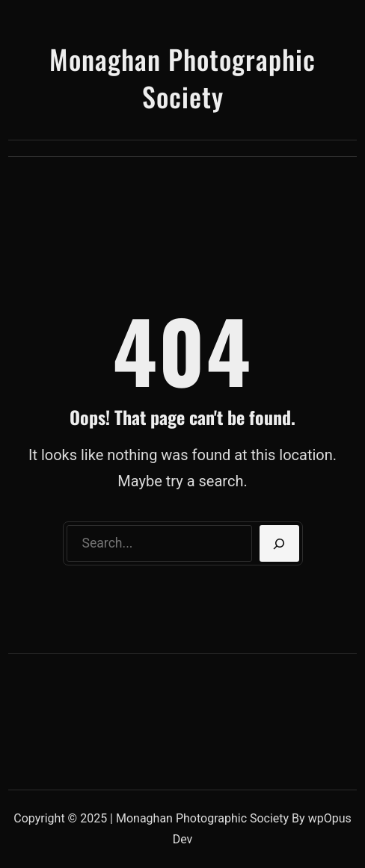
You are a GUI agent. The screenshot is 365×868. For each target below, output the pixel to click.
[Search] (279, 544)
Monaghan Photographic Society (182, 77)
